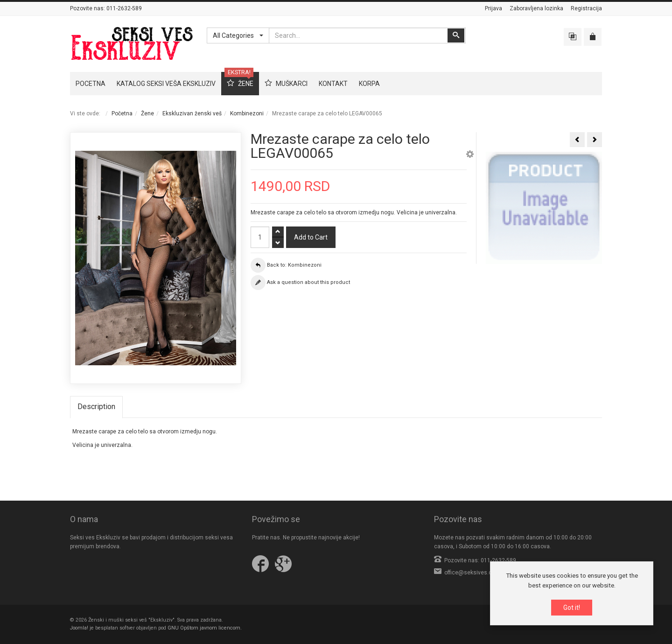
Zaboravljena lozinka (536, 8)
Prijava (493, 8)
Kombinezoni (247, 113)
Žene (147, 113)
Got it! (572, 608)
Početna (122, 113)
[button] (470, 156)
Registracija (586, 8)
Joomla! (79, 628)
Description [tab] (96, 407)
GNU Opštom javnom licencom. (205, 628)
